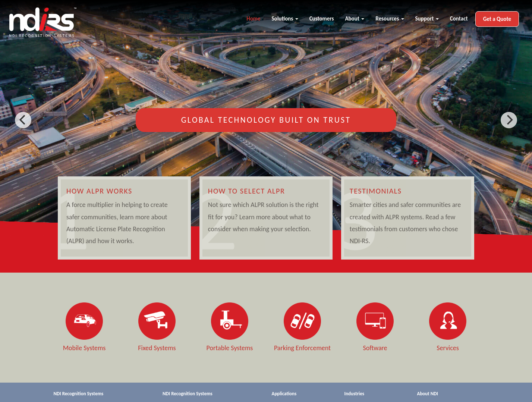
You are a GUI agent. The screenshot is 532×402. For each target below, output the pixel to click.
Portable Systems (230, 348)
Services (448, 348)
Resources (390, 19)
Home (253, 19)
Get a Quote (497, 19)
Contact (459, 19)
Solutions (285, 19)
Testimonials (376, 191)
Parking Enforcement (302, 348)
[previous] (23, 120)
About (355, 19)
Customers (322, 19)
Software (375, 348)
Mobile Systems (84, 348)
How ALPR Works (99, 191)
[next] (509, 120)
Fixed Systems (157, 348)
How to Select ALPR (247, 191)
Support (427, 19)
